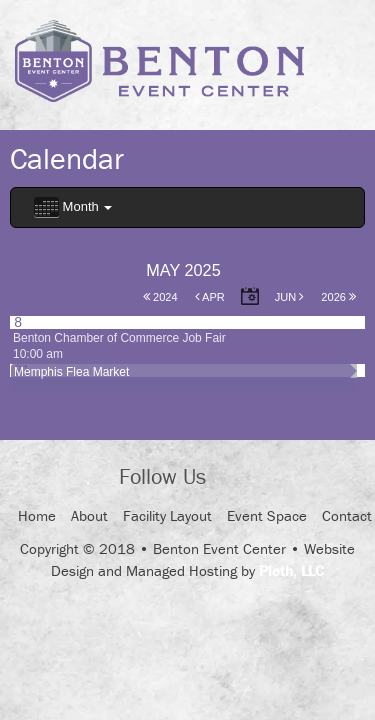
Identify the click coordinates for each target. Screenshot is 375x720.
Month (73, 207)
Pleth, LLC (291, 570)
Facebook (239, 478)
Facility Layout (167, 515)
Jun (290, 297)
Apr (210, 297)
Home (37, 515)
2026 (338, 297)
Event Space (267, 515)
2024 (160, 297)
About (89, 515)
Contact (347, 515)
